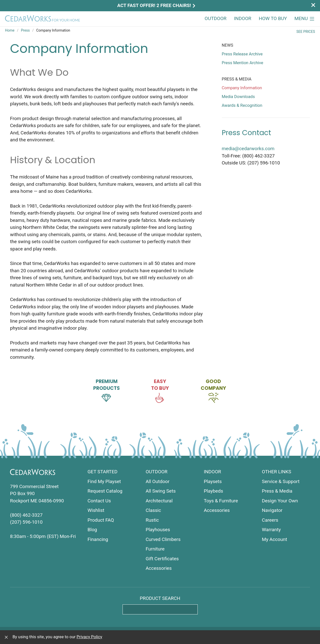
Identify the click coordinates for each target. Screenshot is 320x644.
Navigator (272, 510)
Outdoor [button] (216, 18)
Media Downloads (238, 97)
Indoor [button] (243, 18)
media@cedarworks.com (248, 149)
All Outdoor (157, 481)
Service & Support (281, 481)
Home (10, 30)
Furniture (155, 549)
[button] (305, 19)
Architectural (159, 501)
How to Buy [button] (273, 18)
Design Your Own (280, 501)
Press (25, 30)
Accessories (159, 568)
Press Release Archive (242, 54)
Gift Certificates (162, 559)
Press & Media (277, 491)
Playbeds (213, 491)
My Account (275, 539)
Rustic (152, 520)
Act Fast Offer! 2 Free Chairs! (157, 5)
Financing (98, 539)
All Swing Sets (161, 491)
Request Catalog (105, 491)
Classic (153, 510)
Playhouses (158, 530)
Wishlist (96, 510)
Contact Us (99, 501)
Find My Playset (104, 481)
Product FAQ (101, 520)
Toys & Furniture (221, 501)
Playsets (213, 481)
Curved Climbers (163, 539)
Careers (270, 520)
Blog (92, 530)
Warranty (271, 530)
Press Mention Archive (243, 63)
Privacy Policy (89, 637)
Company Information (242, 88)
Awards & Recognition (242, 105)
